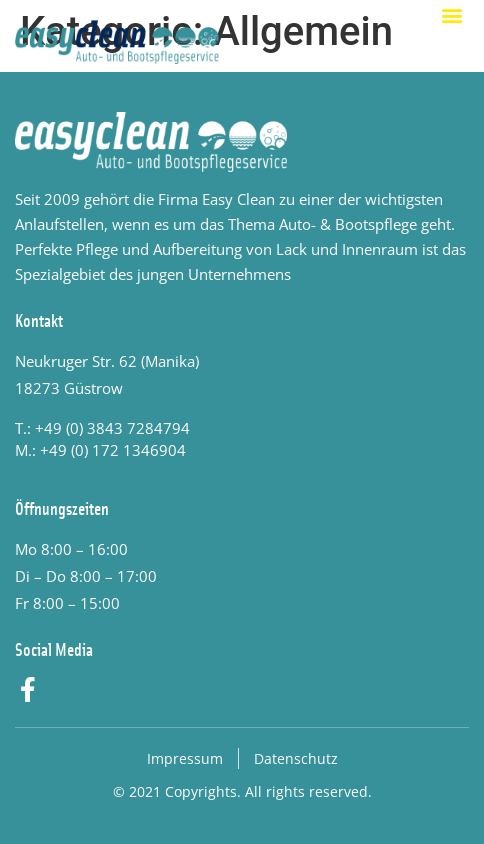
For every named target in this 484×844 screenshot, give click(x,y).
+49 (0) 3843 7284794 (112, 428)
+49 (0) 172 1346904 (113, 450)
